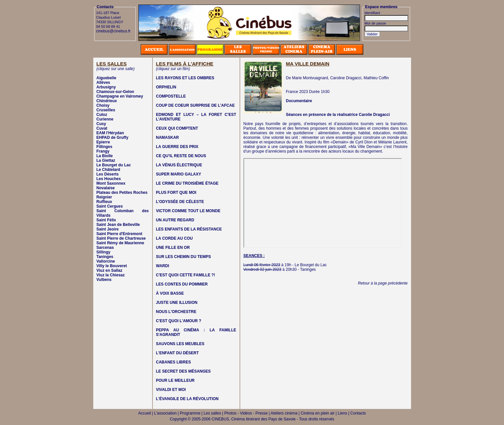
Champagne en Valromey (120, 96)
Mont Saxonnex (111, 183)
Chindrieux (107, 101)
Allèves (103, 83)
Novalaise (106, 188)
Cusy (101, 124)
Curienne (105, 119)
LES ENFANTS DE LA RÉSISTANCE (189, 229)
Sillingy (104, 252)
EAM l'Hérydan (110, 133)
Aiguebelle (107, 78)
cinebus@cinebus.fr (114, 31)
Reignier (104, 197)
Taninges (105, 257)
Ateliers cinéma (284, 413)
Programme (190, 413)
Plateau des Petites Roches (122, 193)
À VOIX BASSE (170, 293)
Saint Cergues (110, 206)
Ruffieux (104, 202)
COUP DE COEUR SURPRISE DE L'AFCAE (196, 105)
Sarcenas (105, 248)
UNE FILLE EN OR (173, 248)
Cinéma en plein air (318, 413)
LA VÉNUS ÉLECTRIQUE (179, 165)
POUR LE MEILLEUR (175, 380)
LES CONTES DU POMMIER (182, 284)
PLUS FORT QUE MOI (176, 193)
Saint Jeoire (108, 229)
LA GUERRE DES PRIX (177, 147)
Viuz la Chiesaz (111, 275)
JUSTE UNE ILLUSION (177, 303)
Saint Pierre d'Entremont (119, 234)
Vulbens (104, 280)
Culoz (102, 115)
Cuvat (102, 128)
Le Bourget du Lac (114, 165)
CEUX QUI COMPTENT (177, 128)
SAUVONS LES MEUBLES (180, 344)
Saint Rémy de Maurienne (120, 243)
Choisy (103, 105)
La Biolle (105, 156)
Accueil (144, 413)
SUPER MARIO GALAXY (179, 174)
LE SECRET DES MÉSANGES (183, 371)
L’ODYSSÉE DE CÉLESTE (180, 202)
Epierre (103, 142)
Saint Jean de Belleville (118, 225)
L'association (165, 413)
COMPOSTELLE (171, 96)
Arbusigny (106, 87)
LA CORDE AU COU (174, 238)
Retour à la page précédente (383, 283)
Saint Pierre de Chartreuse (121, 238)
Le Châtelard (108, 170)
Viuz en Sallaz (109, 270)
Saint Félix (106, 220)
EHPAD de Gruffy (113, 138)
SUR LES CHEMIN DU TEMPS (184, 257)
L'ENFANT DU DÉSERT (178, 353)
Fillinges (105, 147)
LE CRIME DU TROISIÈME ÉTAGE (187, 183)
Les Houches (109, 179)
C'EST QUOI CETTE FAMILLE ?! (186, 275)
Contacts (358, 413)
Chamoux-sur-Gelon (115, 92)
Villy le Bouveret (112, 266)
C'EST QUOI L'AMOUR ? (179, 321)
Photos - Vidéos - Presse (246, 413)
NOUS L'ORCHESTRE (176, 312)
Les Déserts (108, 174)
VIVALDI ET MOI (171, 390)
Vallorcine (106, 261)
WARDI (163, 266)
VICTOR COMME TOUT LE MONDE (188, 211)
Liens (342, 413)
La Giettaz (106, 160)
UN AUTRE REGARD (175, 220)
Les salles (212, 413)
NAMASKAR (168, 138)
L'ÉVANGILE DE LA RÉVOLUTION (188, 399)
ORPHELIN (166, 87)
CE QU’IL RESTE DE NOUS (181, 156)
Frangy (103, 151)
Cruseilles (106, 110)
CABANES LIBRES (174, 362)
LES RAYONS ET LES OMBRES (185, 78)
